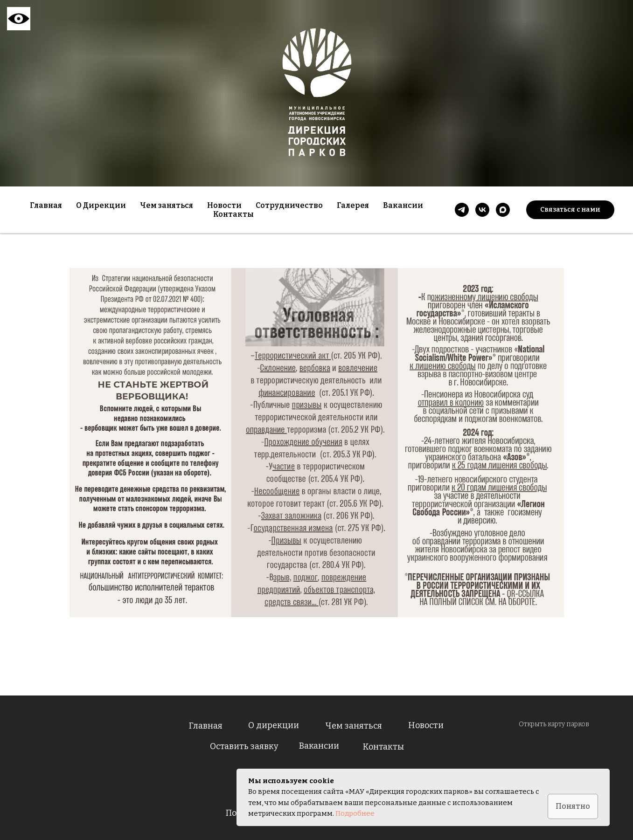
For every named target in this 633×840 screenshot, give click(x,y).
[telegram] (462, 210)
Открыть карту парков (554, 724)
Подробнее (355, 813)
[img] (103, 765)
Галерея (353, 205)
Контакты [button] (233, 214)
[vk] (482, 210)
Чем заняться (354, 726)
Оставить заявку (244, 746)
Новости (224, 205)
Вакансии (403, 205)
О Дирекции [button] (101, 205)
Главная (46, 205)
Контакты (383, 747)
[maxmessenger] (503, 210)
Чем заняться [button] (167, 205)
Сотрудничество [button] (289, 205)
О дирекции (274, 725)
